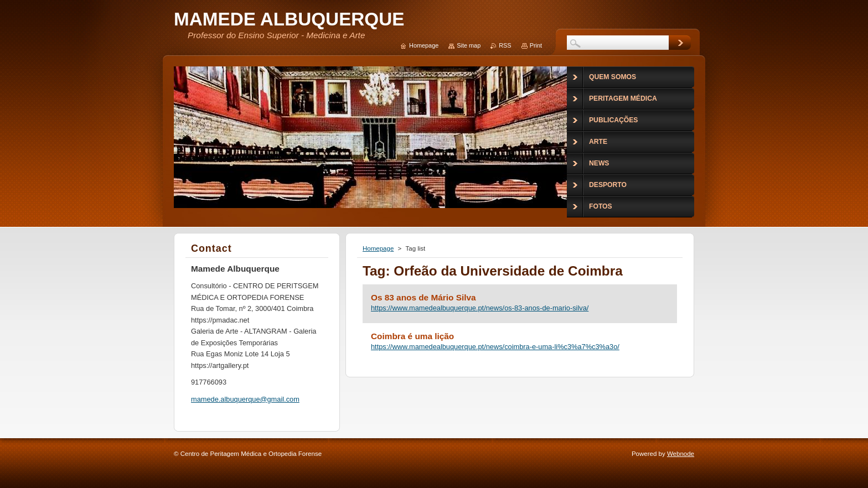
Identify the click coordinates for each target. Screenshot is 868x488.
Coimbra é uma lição (412, 336)
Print (536, 45)
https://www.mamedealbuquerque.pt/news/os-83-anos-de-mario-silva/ (480, 308)
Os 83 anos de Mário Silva (423, 297)
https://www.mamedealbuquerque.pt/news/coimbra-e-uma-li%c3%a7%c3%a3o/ (495, 347)
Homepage (378, 248)
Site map (469, 45)
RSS (505, 45)
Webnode (681, 454)
